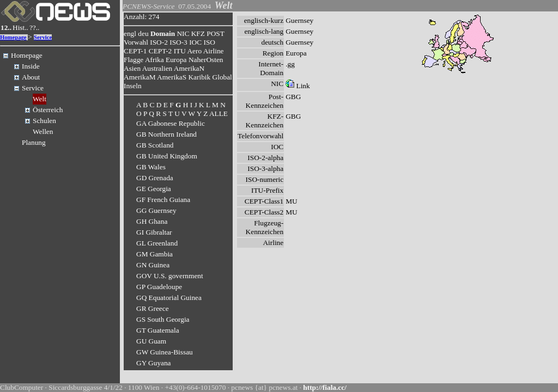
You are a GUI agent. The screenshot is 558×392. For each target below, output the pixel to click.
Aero (194, 51)
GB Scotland (155, 145)
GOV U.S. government (170, 276)
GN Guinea (153, 265)
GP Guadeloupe (159, 287)
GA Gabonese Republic (171, 123)
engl (130, 33)
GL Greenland (157, 243)
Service (43, 37)
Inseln (133, 86)
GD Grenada (155, 178)
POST (215, 33)
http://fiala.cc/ (325, 387)
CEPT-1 (135, 51)
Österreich (48, 110)
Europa (176, 60)
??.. (35, 27)
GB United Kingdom (167, 156)
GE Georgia (154, 189)
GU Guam (151, 341)
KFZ (198, 33)
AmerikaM (139, 77)
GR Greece (153, 308)
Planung (34, 142)
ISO (209, 42)
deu (143, 33)
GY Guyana (154, 363)
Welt (40, 99)
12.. (6, 27)
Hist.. (20, 27)
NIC (183, 33)
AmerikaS (172, 77)
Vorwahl (136, 42)
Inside (31, 66)
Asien (132, 68)
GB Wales (151, 167)
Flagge (134, 60)
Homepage (13, 37)
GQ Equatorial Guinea (169, 298)
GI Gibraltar (154, 232)
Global (222, 77)
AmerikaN (189, 68)
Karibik (199, 77)
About (31, 77)
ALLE (219, 114)
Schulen (44, 121)
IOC (195, 42)
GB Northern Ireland (166, 134)
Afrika (154, 60)
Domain (163, 33)
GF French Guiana (163, 200)
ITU (180, 51)
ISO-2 (159, 42)
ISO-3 (178, 42)
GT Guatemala (158, 330)
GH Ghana (152, 221)
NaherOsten (206, 60)
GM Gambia (154, 254)
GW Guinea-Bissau (165, 352)
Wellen (43, 131)
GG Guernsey (156, 210)
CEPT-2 (160, 51)
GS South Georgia (163, 319)
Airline (214, 51)
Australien (157, 68)
